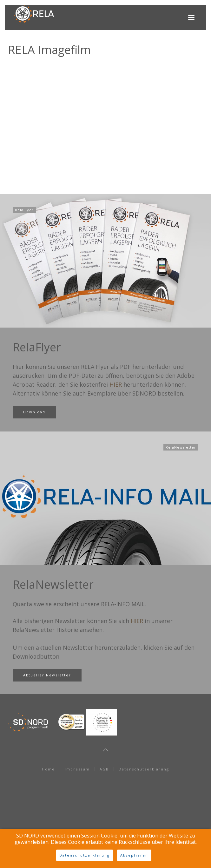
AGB (104, 769)
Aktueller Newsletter (47, 675)
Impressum (77, 769)
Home (48, 769)
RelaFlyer (37, 347)
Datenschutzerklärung (144, 769)
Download (34, 412)
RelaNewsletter (53, 584)
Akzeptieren (134, 855)
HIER (116, 384)
